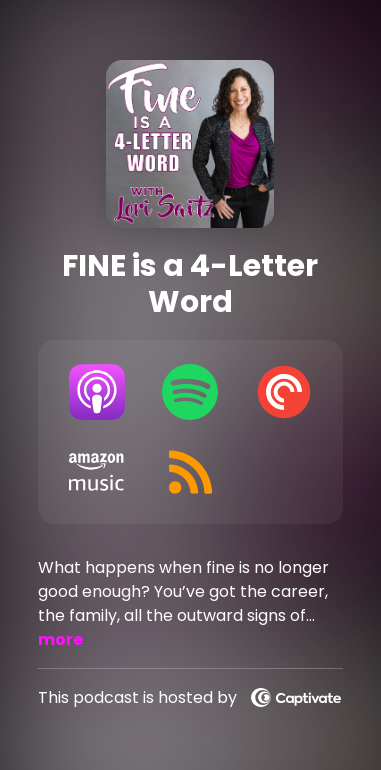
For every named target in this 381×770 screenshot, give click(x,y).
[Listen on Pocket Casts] (284, 392)
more (60, 639)
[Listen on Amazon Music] (97, 472)
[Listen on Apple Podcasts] (97, 392)
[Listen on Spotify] (191, 392)
